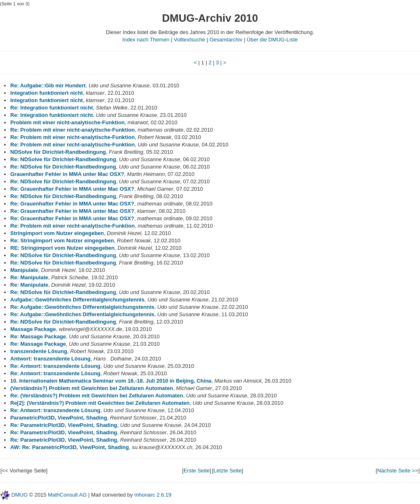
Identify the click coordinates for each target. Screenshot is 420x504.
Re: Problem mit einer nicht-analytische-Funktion (72, 130)
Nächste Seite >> (398, 471)
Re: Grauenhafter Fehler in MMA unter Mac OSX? (72, 189)
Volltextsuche (189, 40)
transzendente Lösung (39, 351)
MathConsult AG (67, 495)
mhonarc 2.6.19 (153, 495)
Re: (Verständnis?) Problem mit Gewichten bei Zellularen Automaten (97, 396)
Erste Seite (197, 471)
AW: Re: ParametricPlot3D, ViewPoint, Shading (70, 447)
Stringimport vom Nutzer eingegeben (57, 233)
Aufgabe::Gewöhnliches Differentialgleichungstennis (77, 300)
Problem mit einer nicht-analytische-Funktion (67, 122)
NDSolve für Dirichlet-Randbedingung (58, 152)
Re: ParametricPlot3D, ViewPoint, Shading (64, 425)
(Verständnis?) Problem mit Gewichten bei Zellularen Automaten (92, 388)
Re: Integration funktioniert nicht (52, 108)
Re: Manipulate (29, 277)
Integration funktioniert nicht (47, 93)
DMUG (20, 495)
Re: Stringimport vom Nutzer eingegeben (62, 241)
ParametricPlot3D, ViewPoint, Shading (59, 418)
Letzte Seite (228, 471)
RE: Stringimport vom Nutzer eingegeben (62, 248)
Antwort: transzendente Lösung (50, 359)
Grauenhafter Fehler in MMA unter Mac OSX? (67, 174)
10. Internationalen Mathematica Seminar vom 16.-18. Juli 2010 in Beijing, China (111, 381)
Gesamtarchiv (226, 40)
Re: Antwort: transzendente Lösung (55, 366)
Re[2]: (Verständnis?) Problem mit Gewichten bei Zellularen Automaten (100, 403)
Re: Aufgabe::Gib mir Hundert (48, 86)
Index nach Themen (146, 40)
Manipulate (24, 270)
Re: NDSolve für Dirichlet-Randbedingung (63, 159)
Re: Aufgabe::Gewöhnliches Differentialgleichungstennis (82, 307)
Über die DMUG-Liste (272, 40)
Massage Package (33, 329)
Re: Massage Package (38, 336)
